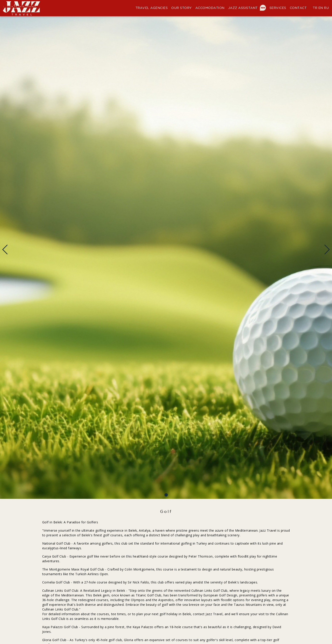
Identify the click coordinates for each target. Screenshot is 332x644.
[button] (166, 495)
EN (321, 8)
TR (315, 8)
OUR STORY (182, 8)
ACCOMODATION (210, 8)
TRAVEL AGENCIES (152, 8)
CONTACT (298, 8)
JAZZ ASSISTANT (247, 8)
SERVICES (278, 8)
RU (326, 8)
